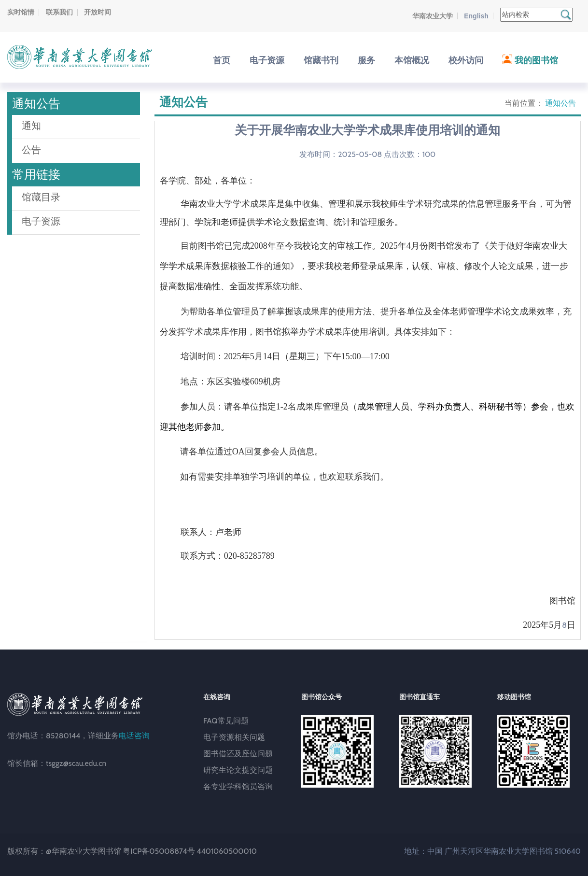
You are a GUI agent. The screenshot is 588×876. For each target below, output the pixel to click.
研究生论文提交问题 (238, 770)
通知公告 (560, 103)
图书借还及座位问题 (238, 754)
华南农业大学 (433, 16)
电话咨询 (134, 736)
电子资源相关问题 (234, 737)
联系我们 (59, 12)
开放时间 (98, 12)
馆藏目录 (41, 197)
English (476, 16)
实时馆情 (21, 12)
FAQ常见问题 (226, 721)
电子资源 (41, 221)
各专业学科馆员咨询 (238, 786)
